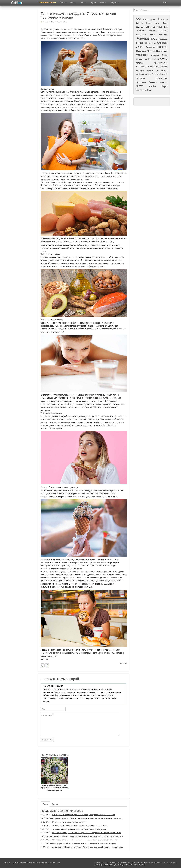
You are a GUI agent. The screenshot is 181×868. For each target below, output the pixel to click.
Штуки (164, 86)
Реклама (140, 70)
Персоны (152, 59)
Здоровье (158, 27)
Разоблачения (162, 67)
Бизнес (139, 23)
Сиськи (164, 70)
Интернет (141, 31)
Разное (153, 67)
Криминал (152, 43)
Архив (94, 3)
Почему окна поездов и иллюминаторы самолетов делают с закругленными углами (87, 833)
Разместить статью (47, 3)
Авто (146, 19)
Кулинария (162, 43)
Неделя (63, 3)
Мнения (151, 51)
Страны (155, 74)
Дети (157, 23)
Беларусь (163, 19)
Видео (149, 23)
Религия (150, 71)
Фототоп (104, 3)
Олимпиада (155, 55)
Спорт (148, 74)
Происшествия (161, 63)
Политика (162, 59)
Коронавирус (147, 38)
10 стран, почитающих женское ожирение (69, 822)
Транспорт (141, 82)
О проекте (15, 862)
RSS (58, 862)
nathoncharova (48, 21)
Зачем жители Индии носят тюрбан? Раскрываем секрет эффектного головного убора (88, 847)
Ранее (45, 804)
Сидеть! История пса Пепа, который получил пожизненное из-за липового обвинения (87, 818)
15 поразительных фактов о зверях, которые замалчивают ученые (80, 829)
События (140, 74)
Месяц (73, 3)
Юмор (149, 90)
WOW (138, 19)
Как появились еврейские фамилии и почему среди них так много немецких (84, 815)
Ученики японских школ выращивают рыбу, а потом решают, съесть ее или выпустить (88, 836)
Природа (140, 63)
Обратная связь (26, 862)
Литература (151, 47)
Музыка (159, 51)
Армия (153, 19)
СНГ (157, 71)
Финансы (164, 82)
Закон (149, 27)
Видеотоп (115, 3)
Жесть (165, 23)
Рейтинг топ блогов (101, 862)
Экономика (141, 90)
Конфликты (163, 35)
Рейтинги (83, 3)
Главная (7, 862)
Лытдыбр (163, 47)
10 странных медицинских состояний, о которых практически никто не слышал (85, 840)
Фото (140, 86)
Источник (123, 664)
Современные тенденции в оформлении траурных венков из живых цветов (54, 774)
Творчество (141, 78)
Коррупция (163, 39)
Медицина (141, 51)
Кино (152, 35)
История (163, 31)
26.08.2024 (61, 21)
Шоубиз (152, 86)
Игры (166, 27)
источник (45, 659)
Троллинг (153, 82)
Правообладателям (40, 862)
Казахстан (141, 35)
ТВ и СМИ (164, 74)
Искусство (153, 31)
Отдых (165, 55)
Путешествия (142, 67)
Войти (164, 3)
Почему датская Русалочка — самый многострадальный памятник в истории (84, 843)
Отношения (141, 59)
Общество (142, 55)
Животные (140, 27)
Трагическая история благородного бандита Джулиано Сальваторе (80, 825)
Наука (165, 51)
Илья (45, 686)
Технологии (161, 78)
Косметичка (142, 43)
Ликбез (140, 47)
